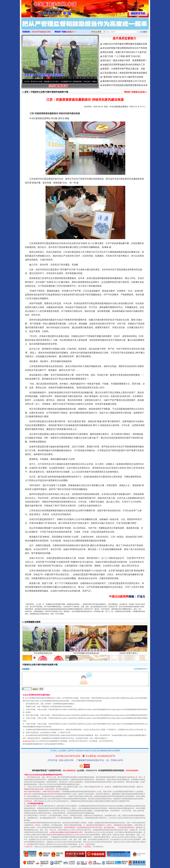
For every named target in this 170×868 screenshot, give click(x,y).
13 (88, 78)
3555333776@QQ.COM (41, 32)
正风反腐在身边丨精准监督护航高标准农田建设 (125, 73)
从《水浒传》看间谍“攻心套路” (34, 82)
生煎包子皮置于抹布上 (129, 656)
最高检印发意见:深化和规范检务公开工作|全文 (124, 81)
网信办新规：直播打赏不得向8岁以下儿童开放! (125, 52)
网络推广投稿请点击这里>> (135, 92)
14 (92, 78)
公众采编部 (62, 751)
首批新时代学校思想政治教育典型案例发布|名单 (125, 85)
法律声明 (71, 751)
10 (77, 78)
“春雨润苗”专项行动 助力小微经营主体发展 (123, 77)
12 (84, 78)
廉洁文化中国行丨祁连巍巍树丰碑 (62, 82)
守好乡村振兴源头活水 (43, 656)
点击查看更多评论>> (141, 669)
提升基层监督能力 (124, 38)
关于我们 (54, 751)
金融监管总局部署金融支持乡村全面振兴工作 (124, 65)
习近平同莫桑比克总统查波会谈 (86, 656)
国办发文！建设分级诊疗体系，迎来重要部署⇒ (125, 60)
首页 (26, 92)
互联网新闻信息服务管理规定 (63, 704)
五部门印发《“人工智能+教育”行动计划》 (122, 56)
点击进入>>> (71, 32)
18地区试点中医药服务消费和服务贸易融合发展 (125, 44)
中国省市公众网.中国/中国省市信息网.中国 (49, 92)
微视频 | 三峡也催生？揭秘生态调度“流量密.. (95, 82)
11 (81, 78)
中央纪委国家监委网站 (119, 107)
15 (95, 78)
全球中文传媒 (43, 8)
